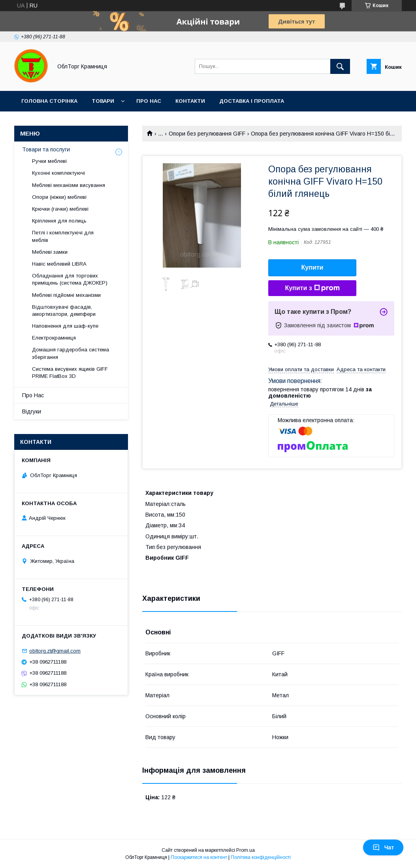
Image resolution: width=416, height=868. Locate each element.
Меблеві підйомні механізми (66, 295)
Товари (103, 101)
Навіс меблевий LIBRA (59, 264)
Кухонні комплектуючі (58, 173)
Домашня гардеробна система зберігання (71, 353)
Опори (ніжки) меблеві (59, 197)
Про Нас (149, 101)
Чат (383, 847)
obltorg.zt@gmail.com (55, 651)
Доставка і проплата (252, 101)
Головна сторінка (49, 101)
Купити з (312, 288)
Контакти (190, 101)
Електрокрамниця (54, 338)
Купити (312, 267)
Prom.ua (246, 850)
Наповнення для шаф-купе (65, 326)
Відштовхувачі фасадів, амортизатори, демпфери (64, 310)
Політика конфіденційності (261, 857)
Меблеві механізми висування (69, 185)
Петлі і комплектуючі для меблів (63, 236)
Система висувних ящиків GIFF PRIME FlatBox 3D (70, 373)
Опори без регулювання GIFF (207, 134)
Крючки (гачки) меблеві (60, 209)
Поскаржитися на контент (199, 857)
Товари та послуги (46, 149)
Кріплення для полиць (59, 221)
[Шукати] (340, 66)
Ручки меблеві (49, 161)
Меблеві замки (50, 252)
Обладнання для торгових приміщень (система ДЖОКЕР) (70, 279)
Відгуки (32, 411)
